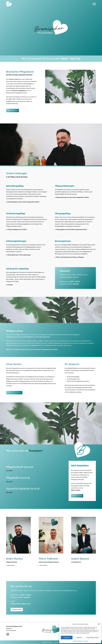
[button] (99, 624)
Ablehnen (79, 638)
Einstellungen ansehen (93, 638)
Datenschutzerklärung (78, 641)
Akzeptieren (67, 638)
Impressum (86, 641)
